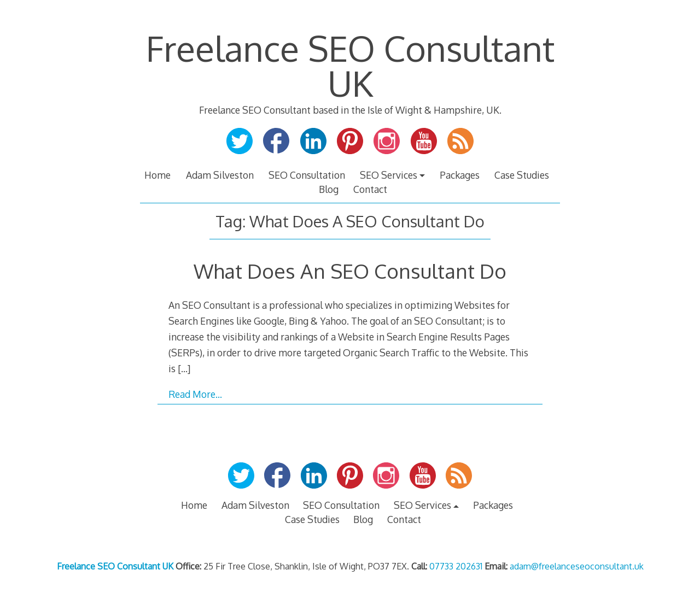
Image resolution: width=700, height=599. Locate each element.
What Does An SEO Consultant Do (350, 271)
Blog (329, 189)
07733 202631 (456, 566)
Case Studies (522, 175)
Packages (460, 175)
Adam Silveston (220, 175)
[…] (184, 368)
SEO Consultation (307, 175)
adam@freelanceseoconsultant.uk (577, 566)
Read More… (195, 394)
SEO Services (389, 175)
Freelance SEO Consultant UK (350, 65)
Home (157, 175)
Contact (370, 189)
